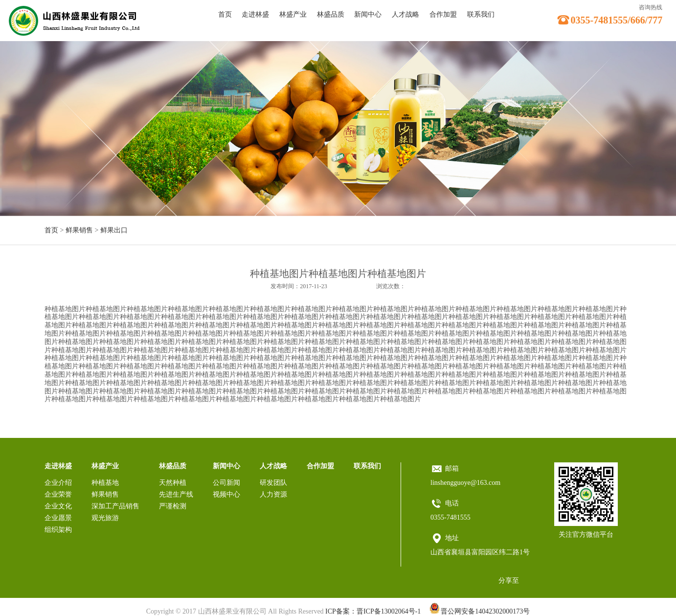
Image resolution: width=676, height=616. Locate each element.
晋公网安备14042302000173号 (480, 611)
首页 (225, 14)
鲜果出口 (114, 230)
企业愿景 (58, 518)
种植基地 (105, 483)
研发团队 (273, 483)
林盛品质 (331, 14)
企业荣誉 (58, 494)
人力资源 (273, 494)
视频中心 (226, 494)
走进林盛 (255, 14)
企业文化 (58, 506)
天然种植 (173, 483)
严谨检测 (173, 506)
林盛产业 (293, 14)
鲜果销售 (79, 230)
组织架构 (58, 530)
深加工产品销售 (115, 506)
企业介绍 (58, 483)
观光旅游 (105, 518)
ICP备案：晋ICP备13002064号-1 (373, 611)
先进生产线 (176, 494)
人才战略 (406, 14)
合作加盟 (443, 14)
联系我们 (481, 14)
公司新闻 (226, 483)
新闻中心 (368, 14)
